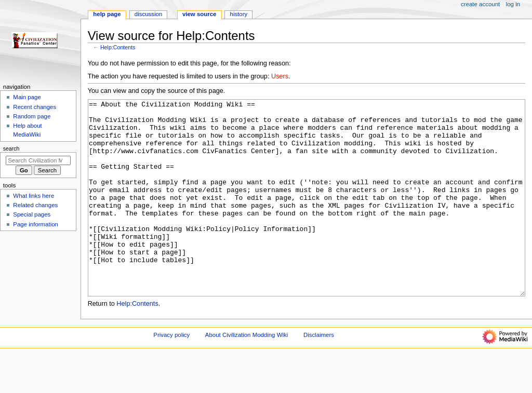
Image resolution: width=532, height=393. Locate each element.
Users (280, 76)
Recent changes (35, 107)
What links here (34, 196)
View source (199, 14)
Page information (36, 224)
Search (11, 148)
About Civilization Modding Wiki (247, 374)
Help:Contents (118, 47)
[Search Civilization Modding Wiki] (38, 160)
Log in (513, 4)
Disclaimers (319, 374)
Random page (32, 116)
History (239, 14)
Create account (480, 4)
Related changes (35, 205)
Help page (107, 14)
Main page (27, 97)
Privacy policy (171, 374)
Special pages (32, 214)
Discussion (148, 14)
